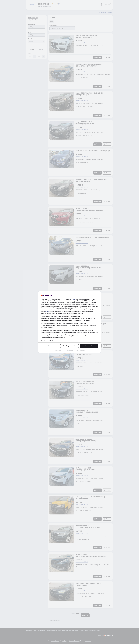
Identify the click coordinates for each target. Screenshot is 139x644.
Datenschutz (69, 350)
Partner (73, 299)
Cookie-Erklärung (80, 350)
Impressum (58, 350)
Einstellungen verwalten (69, 346)
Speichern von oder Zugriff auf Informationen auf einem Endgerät (61, 317)
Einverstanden (89, 346)
